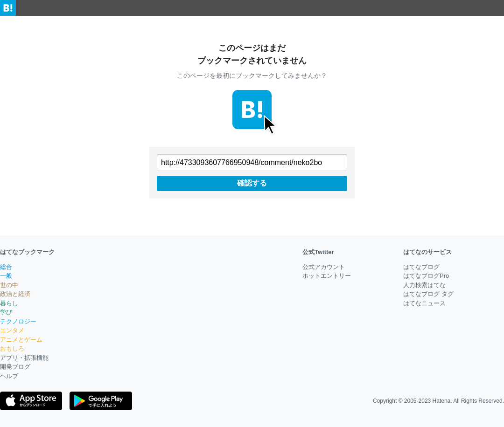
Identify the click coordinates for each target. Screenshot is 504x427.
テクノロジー (18, 321)
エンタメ (12, 330)
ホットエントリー (327, 276)
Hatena (442, 401)
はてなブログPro (426, 276)
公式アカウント (324, 267)
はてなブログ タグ (428, 294)
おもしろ (12, 348)
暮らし (9, 303)
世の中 (9, 285)
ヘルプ (9, 376)
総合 (6, 267)
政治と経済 (15, 294)
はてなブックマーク (27, 252)
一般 (6, 276)
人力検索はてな (424, 285)
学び (6, 312)
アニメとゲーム (21, 340)
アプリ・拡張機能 (24, 358)
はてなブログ (421, 267)
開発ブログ (15, 367)
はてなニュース (424, 303)
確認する (252, 183)
